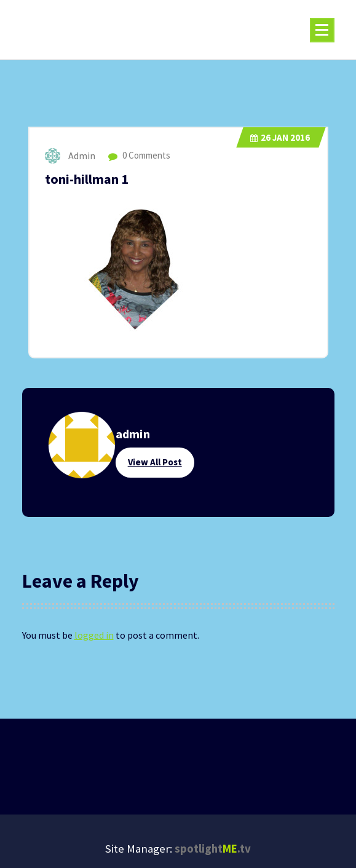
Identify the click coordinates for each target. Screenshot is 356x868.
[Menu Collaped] (322, 30)
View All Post (155, 462)
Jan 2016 (280, 137)
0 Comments (139, 155)
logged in (94, 635)
